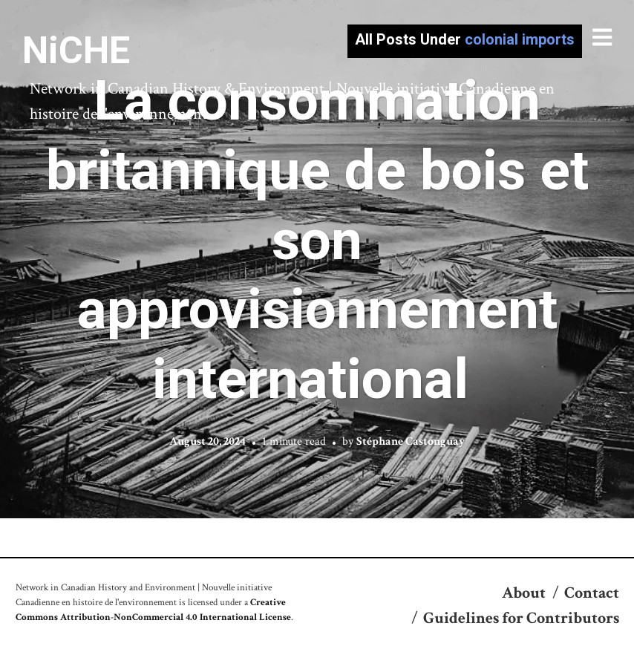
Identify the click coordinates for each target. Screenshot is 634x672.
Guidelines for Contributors (521, 618)
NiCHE (76, 50)
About (524, 593)
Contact (592, 593)
